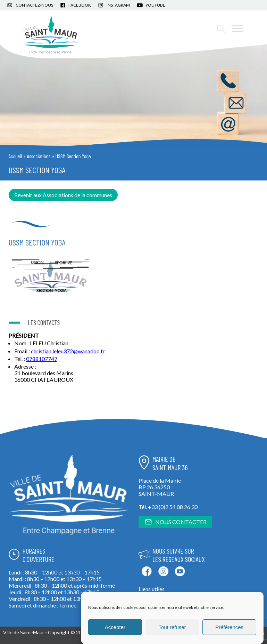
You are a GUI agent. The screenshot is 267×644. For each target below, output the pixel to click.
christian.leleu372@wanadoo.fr (68, 351)
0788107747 (42, 359)
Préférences (229, 627)
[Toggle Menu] (238, 28)
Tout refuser (172, 627)
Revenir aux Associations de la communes (63, 195)
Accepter (115, 627)
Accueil (15, 156)
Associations (39, 156)
